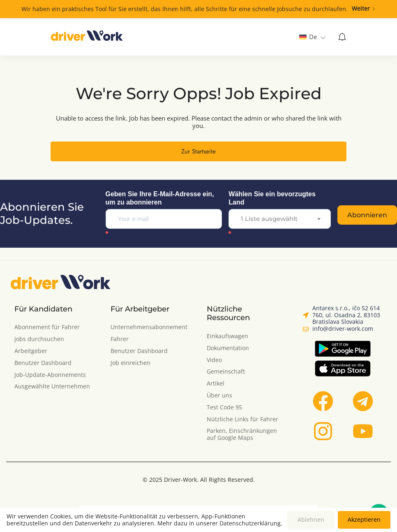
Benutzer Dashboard (43, 363)
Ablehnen (311, 519)
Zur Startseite (198, 151)
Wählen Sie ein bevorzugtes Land (272, 198)
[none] (312, 37)
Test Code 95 (224, 408)
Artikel (216, 384)
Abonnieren (367, 215)
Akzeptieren (364, 519)
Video (214, 360)
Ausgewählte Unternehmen (52, 387)
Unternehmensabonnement (149, 327)
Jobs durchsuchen (39, 339)
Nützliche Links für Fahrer (242, 419)
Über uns (219, 396)
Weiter (364, 9)
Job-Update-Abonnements (50, 375)
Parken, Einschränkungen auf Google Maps (242, 434)
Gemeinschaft (226, 372)
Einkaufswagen (227, 336)
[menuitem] (312, 37)
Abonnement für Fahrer (47, 327)
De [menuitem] (313, 37)
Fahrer (120, 339)
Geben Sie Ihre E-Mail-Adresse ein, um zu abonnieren (160, 198)
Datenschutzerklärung (250, 523)
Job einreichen (130, 363)
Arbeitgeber (31, 351)
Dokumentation (228, 348)
